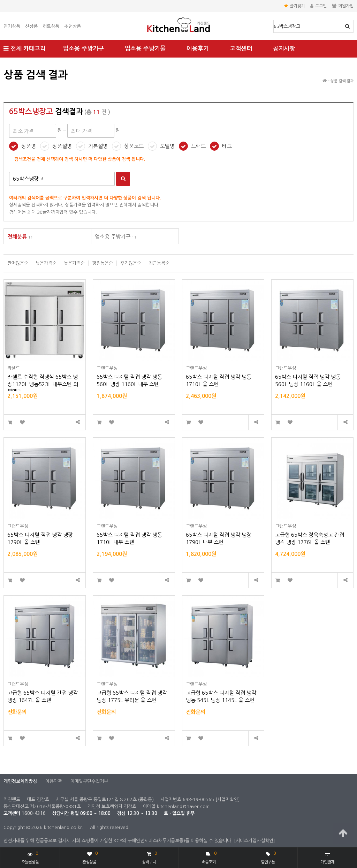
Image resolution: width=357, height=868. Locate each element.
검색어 (9, 172)
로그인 (318, 6)
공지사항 (284, 49)
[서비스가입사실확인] (255, 841)
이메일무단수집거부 (89, 781)
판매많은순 (18, 263)
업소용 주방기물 (145, 49)
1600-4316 (34, 813)
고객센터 (241, 49)
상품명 (274, 20)
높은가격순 (74, 263)
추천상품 (73, 26)
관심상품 (90, 857)
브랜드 (198, 146)
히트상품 (51, 26)
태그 (227, 146)
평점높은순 (102, 263)
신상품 (31, 26)
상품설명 (62, 146)
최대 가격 (4, 65)
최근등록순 (159, 263)
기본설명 (98, 146)
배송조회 (209, 857)
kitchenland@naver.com (183, 806)
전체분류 (20, 237)
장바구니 (149, 857)
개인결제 (327, 858)
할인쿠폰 (268, 857)
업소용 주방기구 (83, 49)
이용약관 (54, 781)
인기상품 (12, 26)
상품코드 (134, 146)
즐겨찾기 (295, 6)
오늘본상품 (30, 857)
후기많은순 (131, 263)
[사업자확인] (228, 799)
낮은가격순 (46, 263)
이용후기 (198, 49)
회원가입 (343, 6)
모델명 (167, 146)
